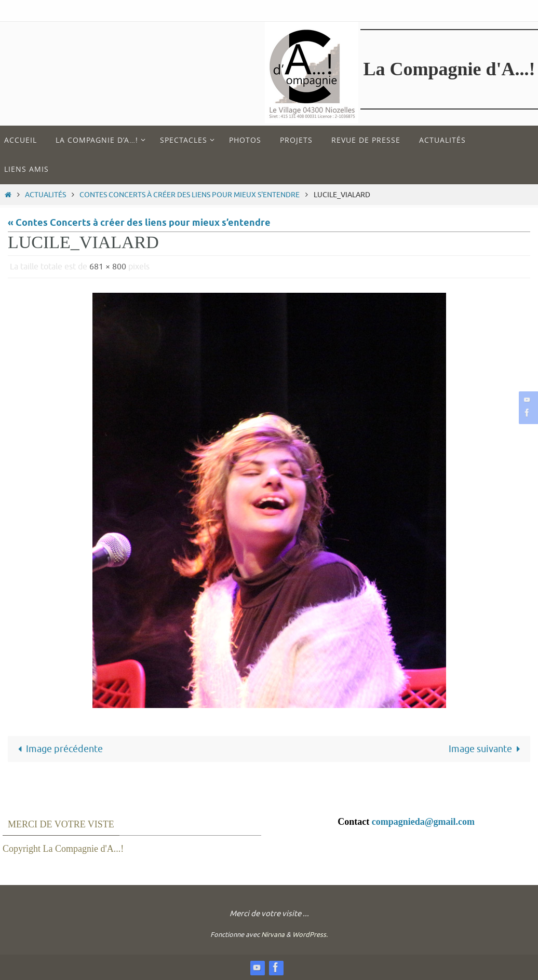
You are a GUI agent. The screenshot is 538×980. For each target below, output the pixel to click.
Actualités (45, 195)
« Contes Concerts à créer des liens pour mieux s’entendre (139, 223)
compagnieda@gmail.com (423, 822)
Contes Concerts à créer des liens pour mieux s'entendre (190, 195)
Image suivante (487, 749)
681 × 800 (108, 267)
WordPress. (310, 935)
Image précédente (58, 749)
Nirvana (273, 935)
